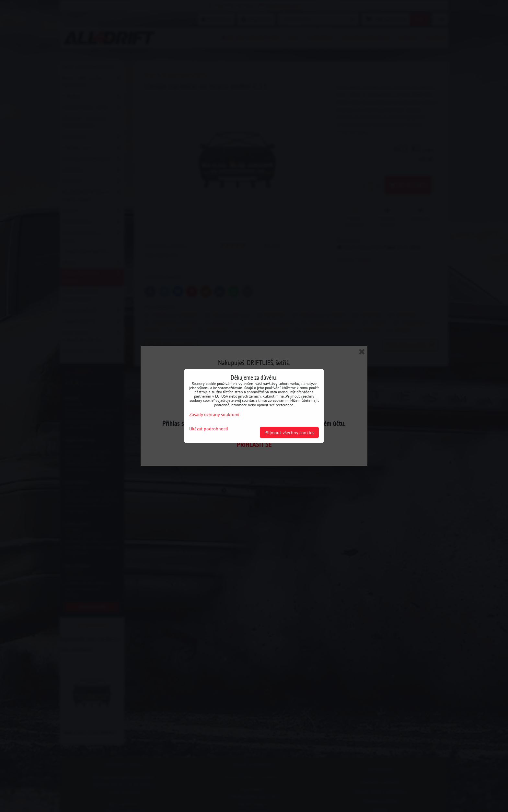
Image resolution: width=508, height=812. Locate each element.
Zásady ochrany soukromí (214, 414)
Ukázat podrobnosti (209, 429)
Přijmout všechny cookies (289, 432)
